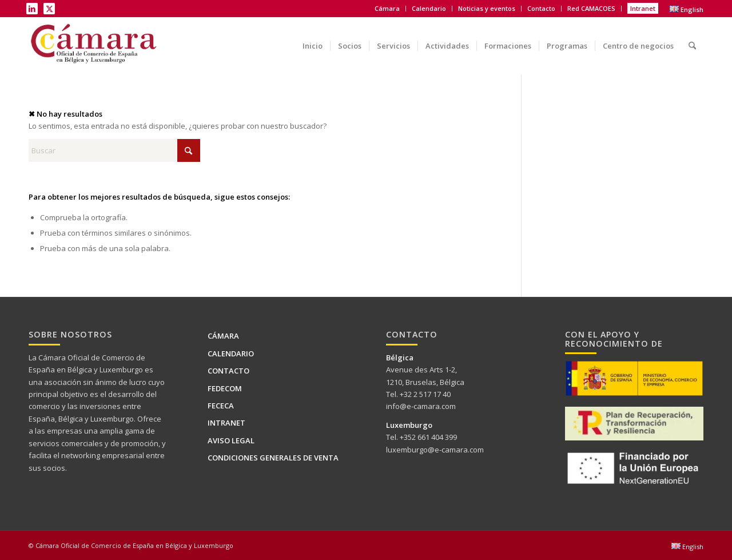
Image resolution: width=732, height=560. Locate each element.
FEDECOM (225, 388)
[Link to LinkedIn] (32, 9)
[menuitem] (387, 9)
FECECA (221, 406)
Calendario (429, 8)
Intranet (643, 8)
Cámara (387, 8)
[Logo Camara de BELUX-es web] (95, 46)
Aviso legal (231, 440)
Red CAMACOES (591, 8)
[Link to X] (49, 9)
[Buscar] (692, 37)
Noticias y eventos (487, 8)
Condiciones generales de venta (273, 458)
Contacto (541, 8)
